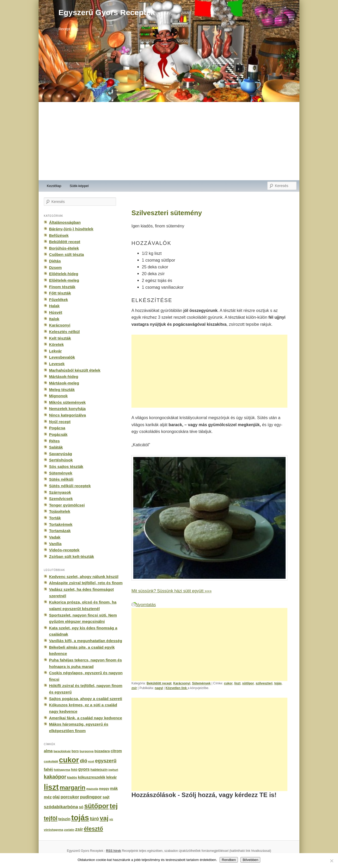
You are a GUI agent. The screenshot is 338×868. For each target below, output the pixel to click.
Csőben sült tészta (67, 254)
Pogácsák (58, 434)
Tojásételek (60, 511)
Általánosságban (65, 222)
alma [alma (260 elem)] (48, 751)
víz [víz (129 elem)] (111, 819)
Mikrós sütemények (67, 402)
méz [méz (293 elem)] (48, 797)
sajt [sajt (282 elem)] (106, 797)
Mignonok (58, 396)
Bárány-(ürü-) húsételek (71, 229)
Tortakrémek (61, 524)
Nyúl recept (60, 422)
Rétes (54, 441)
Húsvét (56, 312)
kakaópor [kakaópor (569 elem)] (55, 777)
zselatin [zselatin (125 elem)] (69, 830)
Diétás (55, 261)
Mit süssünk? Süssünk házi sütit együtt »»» (171, 591)
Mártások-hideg (64, 376)
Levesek (57, 364)
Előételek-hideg (64, 274)
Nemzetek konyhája (67, 409)
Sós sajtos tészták (66, 466)
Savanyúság (61, 454)
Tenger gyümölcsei (67, 505)
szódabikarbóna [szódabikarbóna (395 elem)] (61, 807)
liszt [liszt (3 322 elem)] (51, 787)
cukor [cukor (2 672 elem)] (69, 760)
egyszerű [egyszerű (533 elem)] (106, 761)
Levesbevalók (62, 357)
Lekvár (55, 351)
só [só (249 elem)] (81, 807)
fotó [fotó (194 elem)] (74, 770)
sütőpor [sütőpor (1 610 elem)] (96, 806)
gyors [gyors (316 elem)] (84, 769)
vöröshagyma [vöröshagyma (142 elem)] (53, 830)
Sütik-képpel (79, 186)
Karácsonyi (182, 683)
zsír (134, 688)
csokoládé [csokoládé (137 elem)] (51, 761)
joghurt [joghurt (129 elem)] (113, 770)
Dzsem (55, 267)
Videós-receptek (64, 550)
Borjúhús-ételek (64, 248)
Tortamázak (60, 531)
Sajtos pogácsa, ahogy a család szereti (86, 699)
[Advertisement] (169, 141)
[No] (331, 861)
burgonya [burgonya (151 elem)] (86, 751)
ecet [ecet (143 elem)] (91, 761)
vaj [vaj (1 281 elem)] (104, 818)
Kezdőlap (54, 186)
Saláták (56, 447)
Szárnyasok (60, 492)
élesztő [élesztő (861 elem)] (94, 829)
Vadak (55, 537)
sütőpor (248, 683)
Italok (54, 319)
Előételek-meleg (64, 280)
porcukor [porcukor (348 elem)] (70, 797)
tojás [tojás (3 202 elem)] (80, 818)
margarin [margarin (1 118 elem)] (72, 788)
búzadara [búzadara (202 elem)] (102, 751)
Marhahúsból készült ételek (75, 370)
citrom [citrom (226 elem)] (116, 751)
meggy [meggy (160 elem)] (104, 789)
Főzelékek (58, 300)
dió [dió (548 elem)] (84, 761)
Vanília (55, 544)
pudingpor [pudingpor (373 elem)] (91, 797)
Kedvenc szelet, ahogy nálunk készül (84, 577)
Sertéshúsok (61, 460)
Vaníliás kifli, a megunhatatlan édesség (86, 641)
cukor (228, 683)
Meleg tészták (62, 390)
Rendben (229, 860)
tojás (278, 683)
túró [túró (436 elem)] (95, 819)
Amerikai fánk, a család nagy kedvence (86, 718)
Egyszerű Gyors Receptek (107, 12)
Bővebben (250, 860)
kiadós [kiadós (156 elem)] (72, 777)
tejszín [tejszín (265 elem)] (64, 819)
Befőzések (59, 235)
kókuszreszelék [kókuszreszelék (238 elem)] (92, 777)
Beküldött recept (159, 683)
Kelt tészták (60, 338)
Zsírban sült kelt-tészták (71, 556)
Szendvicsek (61, 499)
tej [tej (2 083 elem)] (114, 806)
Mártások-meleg (64, 383)
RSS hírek (114, 851)
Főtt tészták (60, 293)
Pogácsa (57, 428)
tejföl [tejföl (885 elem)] (51, 818)
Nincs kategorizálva (67, 415)
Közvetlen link (177, 688)
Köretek (56, 344)
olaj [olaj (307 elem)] (56, 797)
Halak (54, 306)
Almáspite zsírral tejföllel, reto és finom (86, 583)
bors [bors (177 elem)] (75, 751)
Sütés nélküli (61, 479)
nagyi (159, 688)
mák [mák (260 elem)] (114, 788)
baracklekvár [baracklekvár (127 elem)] (62, 751)
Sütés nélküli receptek (70, 486)
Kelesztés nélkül (64, 332)
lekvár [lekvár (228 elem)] (111, 777)
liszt (237, 683)
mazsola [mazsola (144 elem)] (92, 789)
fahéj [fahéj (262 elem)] (48, 769)
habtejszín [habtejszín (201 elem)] (99, 770)
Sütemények (201, 683)
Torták (55, 518)
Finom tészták (62, 287)
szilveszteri (264, 683)
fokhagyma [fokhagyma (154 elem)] (62, 770)
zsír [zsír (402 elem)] (79, 829)
